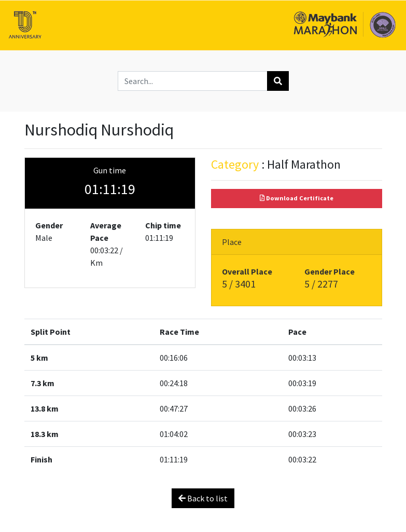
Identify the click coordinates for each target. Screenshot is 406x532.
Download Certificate (297, 198)
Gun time (110, 170)
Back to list (203, 498)
